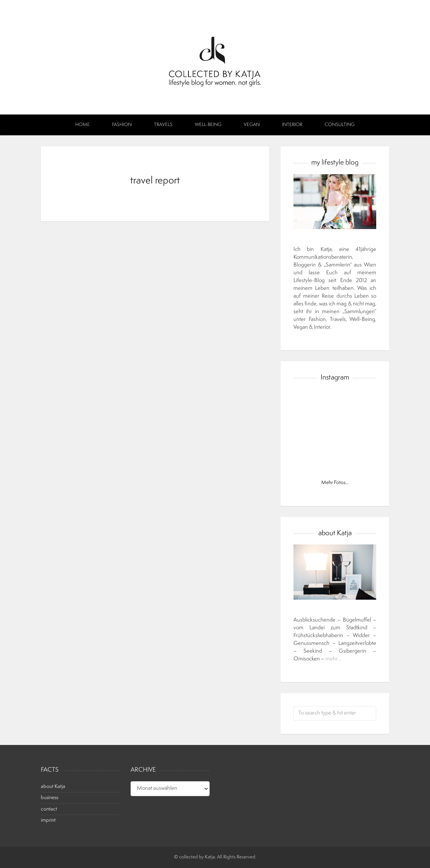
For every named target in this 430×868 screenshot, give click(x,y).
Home (83, 125)
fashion (122, 125)
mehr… (333, 659)
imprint (48, 820)
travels (163, 125)
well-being (208, 125)
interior (292, 125)
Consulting (340, 125)
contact (49, 809)
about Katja (53, 787)
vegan (252, 125)
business (50, 798)
